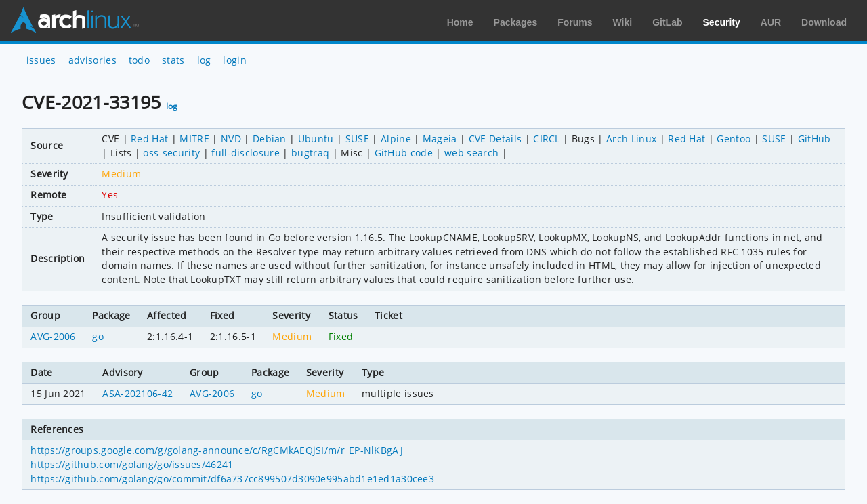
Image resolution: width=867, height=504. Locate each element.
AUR (771, 22)
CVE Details (495, 139)
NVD (231, 139)
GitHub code (404, 153)
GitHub (815, 139)
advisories (92, 60)
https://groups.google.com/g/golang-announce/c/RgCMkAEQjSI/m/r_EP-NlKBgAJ (217, 450)
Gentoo (734, 139)
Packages (516, 22)
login (235, 60)
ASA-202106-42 (138, 393)
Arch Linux (75, 20)
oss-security (171, 153)
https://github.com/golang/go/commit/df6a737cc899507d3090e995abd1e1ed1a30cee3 (232, 479)
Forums (575, 22)
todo (139, 60)
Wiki (623, 22)
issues (41, 60)
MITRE (194, 139)
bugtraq (310, 153)
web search (471, 153)
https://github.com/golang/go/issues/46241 (132, 464)
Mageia (440, 139)
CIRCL (547, 139)
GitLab (667, 22)
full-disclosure (246, 153)
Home (460, 22)
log (204, 60)
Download (824, 22)
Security (722, 22)
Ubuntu (316, 139)
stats (173, 60)
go (98, 336)
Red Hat (149, 139)
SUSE (357, 139)
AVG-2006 (53, 336)
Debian (270, 139)
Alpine (396, 139)
